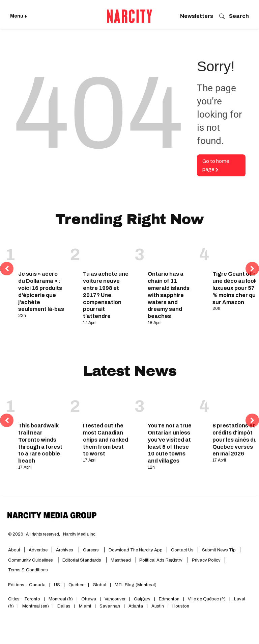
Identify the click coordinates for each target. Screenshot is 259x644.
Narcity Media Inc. (80, 534)
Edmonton (169, 599)
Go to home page (216, 165)
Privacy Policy (206, 560)
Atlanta (136, 606)
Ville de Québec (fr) (207, 599)
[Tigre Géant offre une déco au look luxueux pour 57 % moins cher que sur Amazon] (236, 253)
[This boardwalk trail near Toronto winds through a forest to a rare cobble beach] (41, 404)
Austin (158, 606)
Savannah (110, 606)
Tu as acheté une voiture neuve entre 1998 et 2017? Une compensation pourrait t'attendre (106, 295)
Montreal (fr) (61, 599)
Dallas (64, 606)
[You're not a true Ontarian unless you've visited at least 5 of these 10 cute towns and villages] (171, 404)
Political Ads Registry (161, 560)
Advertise (38, 550)
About (14, 550)
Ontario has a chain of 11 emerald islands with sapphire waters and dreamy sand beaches (169, 295)
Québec (76, 585)
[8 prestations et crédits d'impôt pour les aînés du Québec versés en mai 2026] (236, 404)
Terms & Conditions (28, 570)
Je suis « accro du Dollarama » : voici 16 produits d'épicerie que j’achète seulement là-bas (41, 291)
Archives (65, 550)
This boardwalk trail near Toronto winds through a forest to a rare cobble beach (40, 443)
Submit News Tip (219, 550)
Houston (181, 606)
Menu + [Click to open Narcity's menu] (19, 16)
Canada (37, 585)
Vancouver (115, 599)
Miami (85, 606)
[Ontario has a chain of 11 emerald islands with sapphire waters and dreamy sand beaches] (171, 253)
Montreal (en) (36, 606)
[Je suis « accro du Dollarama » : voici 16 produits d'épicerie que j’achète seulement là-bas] (41, 253)
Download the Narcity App (136, 550)
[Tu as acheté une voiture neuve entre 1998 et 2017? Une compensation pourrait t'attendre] (106, 253)
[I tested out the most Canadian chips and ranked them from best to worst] (106, 404)
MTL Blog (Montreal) (136, 585)
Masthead (121, 560)
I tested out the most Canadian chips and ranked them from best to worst (106, 440)
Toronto (32, 599)
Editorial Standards (82, 560)
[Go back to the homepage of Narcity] (129, 16)
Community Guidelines (31, 560)
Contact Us (182, 550)
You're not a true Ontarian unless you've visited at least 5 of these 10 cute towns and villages (170, 443)
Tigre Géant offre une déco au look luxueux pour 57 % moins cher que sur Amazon (236, 288)
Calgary (142, 599)
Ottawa (89, 599)
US (57, 585)
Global (99, 585)
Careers (91, 550)
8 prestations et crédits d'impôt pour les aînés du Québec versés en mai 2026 (235, 440)
